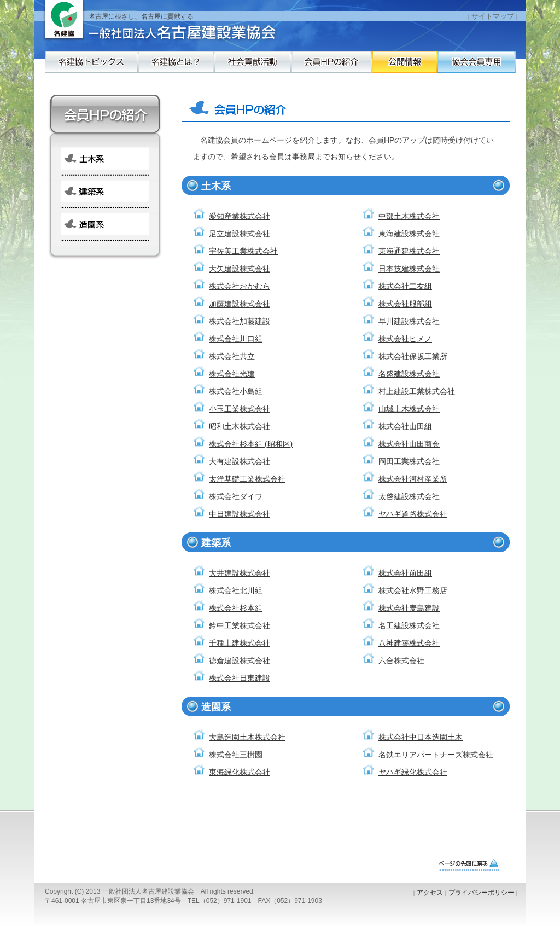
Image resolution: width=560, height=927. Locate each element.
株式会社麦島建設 (409, 608)
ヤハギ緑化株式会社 (413, 772)
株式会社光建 (232, 374)
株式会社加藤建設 (240, 321)
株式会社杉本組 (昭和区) (251, 444)
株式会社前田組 (405, 573)
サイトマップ (493, 16)
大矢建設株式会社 (240, 269)
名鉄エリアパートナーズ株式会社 (436, 755)
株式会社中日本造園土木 (421, 737)
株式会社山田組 (405, 426)
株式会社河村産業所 (413, 479)
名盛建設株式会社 (409, 374)
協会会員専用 (91, 89)
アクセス (430, 893)
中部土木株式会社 (409, 216)
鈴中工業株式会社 (240, 625)
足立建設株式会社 (240, 234)
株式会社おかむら (240, 286)
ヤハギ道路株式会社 (413, 514)
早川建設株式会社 (409, 321)
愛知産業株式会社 (240, 216)
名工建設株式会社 (409, 625)
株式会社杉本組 (236, 608)
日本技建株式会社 (409, 269)
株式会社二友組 (405, 286)
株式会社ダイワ (236, 496)
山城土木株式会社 (409, 409)
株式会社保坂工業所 (413, 356)
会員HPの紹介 (387, 67)
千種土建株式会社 (240, 643)
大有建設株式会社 (240, 461)
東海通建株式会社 (409, 251)
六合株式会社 (401, 661)
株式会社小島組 (236, 391)
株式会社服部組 (405, 304)
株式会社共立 (232, 356)
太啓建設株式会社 (409, 496)
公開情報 (485, 67)
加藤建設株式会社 (240, 304)
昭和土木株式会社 (240, 426)
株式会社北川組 (236, 590)
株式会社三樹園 (236, 755)
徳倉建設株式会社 (240, 661)
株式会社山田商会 (409, 444)
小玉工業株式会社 (240, 409)
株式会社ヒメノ (405, 339)
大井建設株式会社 (240, 573)
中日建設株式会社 (240, 514)
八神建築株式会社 (409, 643)
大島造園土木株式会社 (247, 737)
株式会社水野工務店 (413, 590)
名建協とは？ (190, 67)
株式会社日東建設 (240, 678)
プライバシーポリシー (481, 893)
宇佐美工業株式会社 (243, 251)
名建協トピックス (91, 67)
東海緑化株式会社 (240, 772)
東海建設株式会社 (409, 234)
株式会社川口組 (236, 339)
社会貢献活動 (288, 67)
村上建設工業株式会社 (417, 391)
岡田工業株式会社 (409, 461)
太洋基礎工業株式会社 (247, 479)
